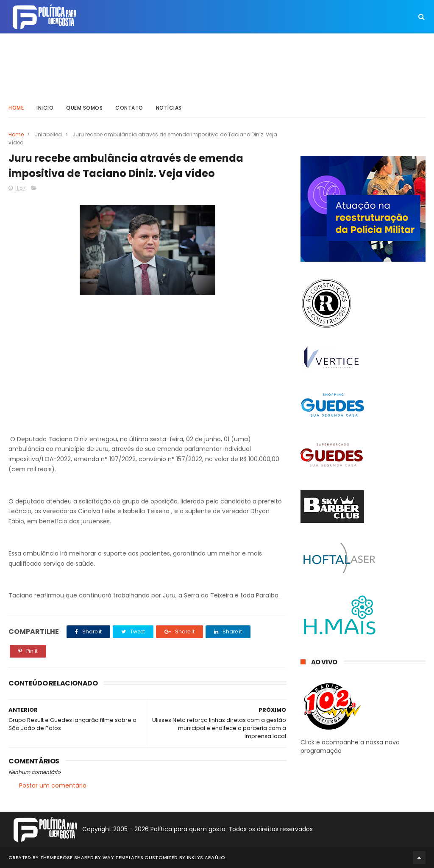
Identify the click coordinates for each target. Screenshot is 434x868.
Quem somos (84, 108)
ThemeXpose (57, 857)
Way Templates (123, 857)
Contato (129, 108)
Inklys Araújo (206, 857)
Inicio (45, 108)
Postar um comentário (53, 785)
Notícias (169, 108)
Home (16, 108)
